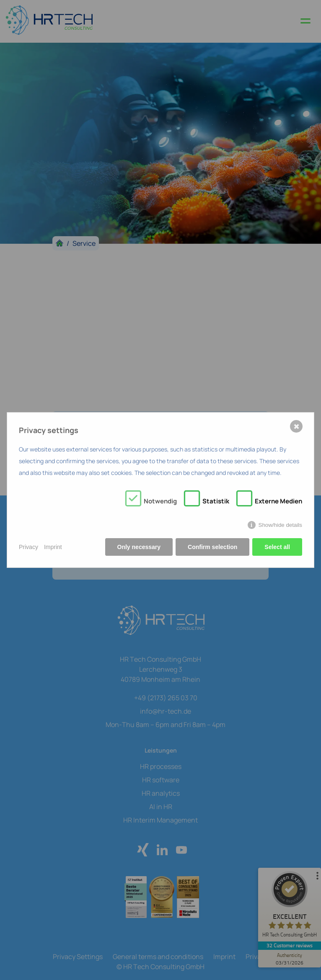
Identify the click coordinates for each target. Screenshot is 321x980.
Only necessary (139, 547)
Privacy (28, 547)
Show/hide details (280, 525)
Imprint (53, 547)
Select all (277, 547)
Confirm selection (212, 547)
